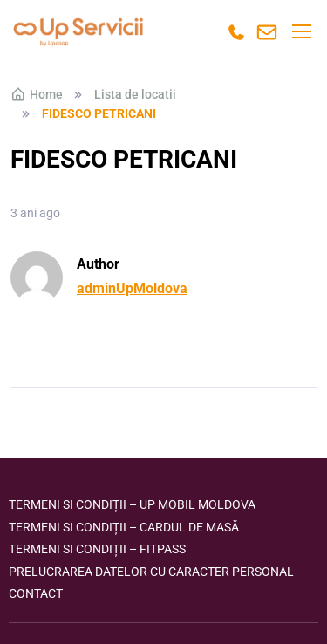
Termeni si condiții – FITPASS (97, 549)
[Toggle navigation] (301, 31)
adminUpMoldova (132, 288)
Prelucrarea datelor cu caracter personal (151, 572)
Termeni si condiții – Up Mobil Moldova (132, 504)
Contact (36, 593)
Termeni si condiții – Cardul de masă (124, 527)
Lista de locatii (135, 94)
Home (37, 94)
